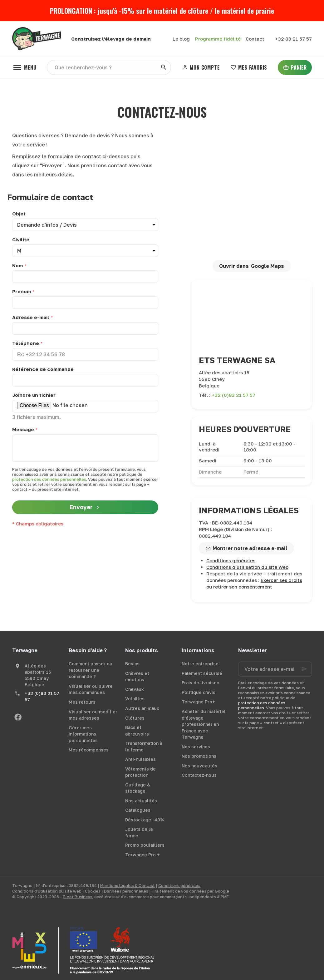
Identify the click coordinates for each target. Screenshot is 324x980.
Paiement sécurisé (202, 673)
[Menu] (24, 67)
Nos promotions (199, 756)
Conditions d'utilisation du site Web (247, 567)
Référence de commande (43, 369)
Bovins (132, 664)
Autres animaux (142, 708)
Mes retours (82, 702)
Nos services (196, 747)
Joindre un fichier (34, 395)
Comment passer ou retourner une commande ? (91, 670)
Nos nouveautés (199, 766)
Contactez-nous (199, 775)
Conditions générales (231, 560)
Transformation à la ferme (144, 746)
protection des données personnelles (49, 479)
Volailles (135, 699)
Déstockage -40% (145, 820)
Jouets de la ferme (139, 832)
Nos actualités (141, 801)
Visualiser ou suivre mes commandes (91, 689)
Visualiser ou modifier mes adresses (93, 715)
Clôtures (135, 718)
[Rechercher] (164, 67)
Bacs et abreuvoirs (137, 731)
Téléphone (26, 343)
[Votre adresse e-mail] (275, 669)
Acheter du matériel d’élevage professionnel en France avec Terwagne (204, 724)
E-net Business (78, 897)
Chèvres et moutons (137, 677)
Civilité (21, 239)
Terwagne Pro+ (198, 702)
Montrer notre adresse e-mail (250, 548)
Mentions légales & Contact (128, 885)
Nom (17, 265)
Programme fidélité (218, 39)
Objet (19, 214)
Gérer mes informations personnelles (83, 734)
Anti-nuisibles (140, 759)
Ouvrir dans (251, 266)
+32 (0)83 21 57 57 (233, 395)
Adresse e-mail (31, 317)
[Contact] (255, 39)
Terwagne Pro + (142, 855)
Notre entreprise (200, 664)
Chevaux (135, 689)
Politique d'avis (199, 692)
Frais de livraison (200, 683)
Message (23, 429)
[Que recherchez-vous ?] (109, 67)
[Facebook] (18, 717)
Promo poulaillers (145, 845)
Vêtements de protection (140, 772)
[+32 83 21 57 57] (293, 39)
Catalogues (138, 810)
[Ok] (304, 669)
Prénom (22, 291)
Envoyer (85, 507)
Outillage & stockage (138, 788)
